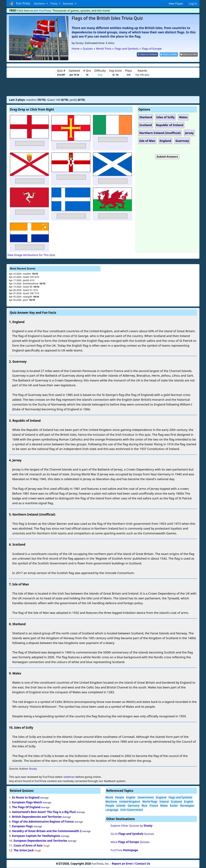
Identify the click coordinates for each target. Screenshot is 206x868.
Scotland (176, 801)
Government (146, 797)
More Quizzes (130, 842)
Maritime (111, 801)
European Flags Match (27, 802)
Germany (134, 805)
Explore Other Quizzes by (132, 826)
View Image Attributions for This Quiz (31, 255)
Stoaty (79, 43)
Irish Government (132, 810)
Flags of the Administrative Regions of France (43, 822)
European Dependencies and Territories (40, 841)
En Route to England (26, 797)
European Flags (22, 826)
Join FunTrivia (42, 11)
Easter (174, 805)
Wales (164, 805)
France (154, 805)
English (131, 797)
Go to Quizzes (132, 834)
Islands (121, 805)
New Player (176, 3)
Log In (193, 3)
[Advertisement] (103, 87)
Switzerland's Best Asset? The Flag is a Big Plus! (44, 812)
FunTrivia (124, 850)
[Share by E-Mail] (189, 54)
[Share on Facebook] (147, 54)
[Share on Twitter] (169, 54)
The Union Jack (24, 850)
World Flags (150, 801)
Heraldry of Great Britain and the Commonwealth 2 (47, 831)
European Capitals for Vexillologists (36, 836)
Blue (145, 805)
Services (68, 3)
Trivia (54, 3)
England (161, 797)
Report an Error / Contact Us (131, 864)
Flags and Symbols (180, 797)
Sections (40, 3)
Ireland (164, 801)
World (109, 797)
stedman (69, 777)
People (120, 797)
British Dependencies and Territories (37, 817)
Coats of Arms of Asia (28, 845)
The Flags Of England (26, 807)
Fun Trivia (20, 4)
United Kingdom (130, 801)
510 (129, 75)
